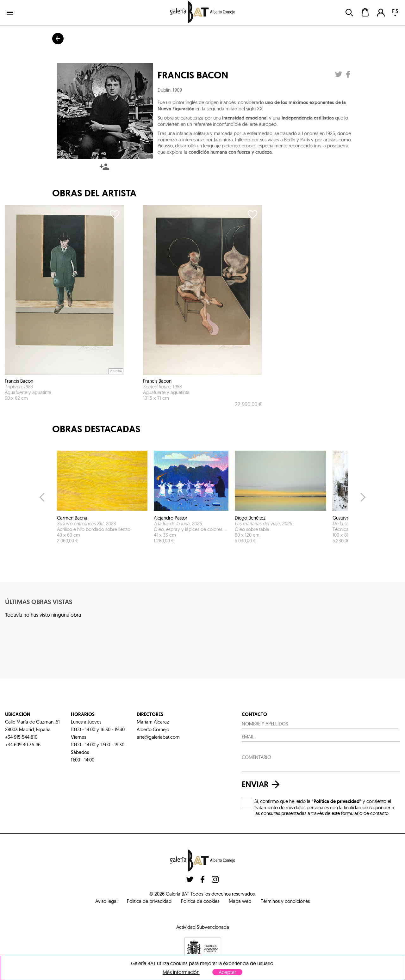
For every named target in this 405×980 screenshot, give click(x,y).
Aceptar (227, 972)
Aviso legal (106, 901)
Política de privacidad (149, 901)
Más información (181, 972)
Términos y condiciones (285, 901)
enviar (262, 784)
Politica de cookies (200, 901)
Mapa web (240, 901)
